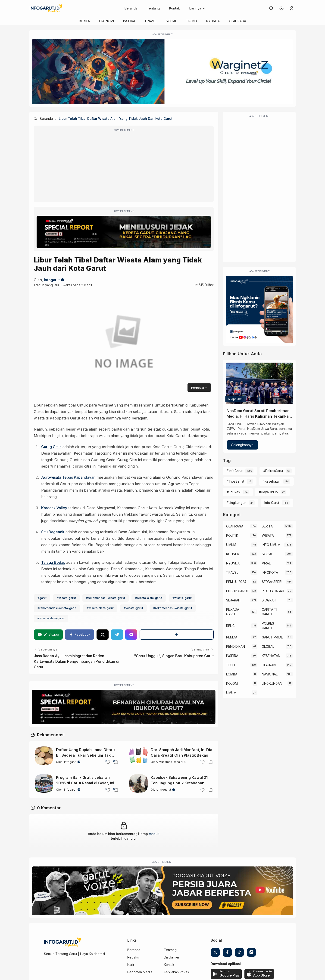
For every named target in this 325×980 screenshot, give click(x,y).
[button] (281, 8)
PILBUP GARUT (238, 591)
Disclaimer (172, 957)
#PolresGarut (273, 471)
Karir (131, 965)
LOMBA (232, 674)
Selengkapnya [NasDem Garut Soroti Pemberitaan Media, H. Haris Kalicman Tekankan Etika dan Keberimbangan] (242, 445)
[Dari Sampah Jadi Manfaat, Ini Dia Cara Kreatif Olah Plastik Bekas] (139, 756)
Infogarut (52, 280)
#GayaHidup (268, 492)
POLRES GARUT (268, 626)
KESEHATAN (271, 656)
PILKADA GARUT (233, 612)
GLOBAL (268, 646)
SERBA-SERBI (272, 582)
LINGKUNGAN (272, 683)
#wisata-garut (66, 598)
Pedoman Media (140, 972)
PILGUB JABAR (273, 591)
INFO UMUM (271, 545)
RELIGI (231, 626)
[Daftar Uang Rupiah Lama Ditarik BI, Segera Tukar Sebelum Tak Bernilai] (44, 756)
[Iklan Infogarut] (259, 310)
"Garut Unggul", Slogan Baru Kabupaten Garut (174, 656)
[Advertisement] (124, 167)
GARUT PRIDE (272, 637)
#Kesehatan (272, 481)
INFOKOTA (270, 572)
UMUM (231, 693)
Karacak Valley (54, 508)
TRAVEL (150, 21)
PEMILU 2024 (236, 582)
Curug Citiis (51, 447)
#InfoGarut (235, 471)
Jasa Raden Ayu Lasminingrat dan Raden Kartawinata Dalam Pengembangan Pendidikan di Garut (77, 661)
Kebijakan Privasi (177, 972)
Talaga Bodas (53, 562)
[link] (271, 8)
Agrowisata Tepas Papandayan (68, 477)
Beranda (131, 8)
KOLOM (232, 683)
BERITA (84, 21)
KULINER (233, 554)
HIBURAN (269, 665)
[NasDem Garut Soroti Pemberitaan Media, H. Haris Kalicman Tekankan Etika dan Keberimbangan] (259, 383)
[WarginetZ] (162, 72)
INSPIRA (129, 21)
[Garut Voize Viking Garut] (162, 891)
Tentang (153, 8)
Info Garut (272, 503)
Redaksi (133, 957)
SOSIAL (171, 21)
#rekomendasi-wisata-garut (106, 598)
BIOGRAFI (269, 600)
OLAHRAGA (237, 21)
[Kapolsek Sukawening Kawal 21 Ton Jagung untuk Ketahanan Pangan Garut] (139, 783)
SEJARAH (233, 600)
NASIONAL (270, 674)
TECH (231, 665)
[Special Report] (124, 232)
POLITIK (232, 535)
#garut (42, 598)
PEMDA (232, 637)
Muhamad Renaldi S (172, 762)
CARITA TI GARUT (269, 612)
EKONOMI (106, 21)
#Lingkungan (236, 503)
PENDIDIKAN (236, 646)
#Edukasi (234, 492)
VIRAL (266, 563)
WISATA (268, 535)
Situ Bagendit (53, 532)
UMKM (231, 545)
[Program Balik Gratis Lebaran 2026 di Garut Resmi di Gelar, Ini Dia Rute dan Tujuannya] (44, 783)
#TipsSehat (235, 481)
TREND (192, 21)
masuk (154, 834)
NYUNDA (213, 21)
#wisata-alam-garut (149, 598)
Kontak (174, 8)
